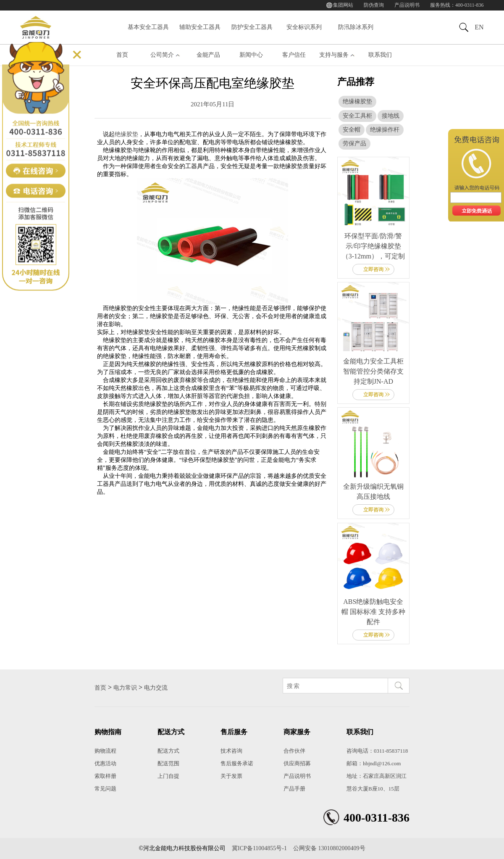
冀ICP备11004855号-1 (259, 848)
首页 (122, 55)
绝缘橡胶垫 (357, 101)
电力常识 (125, 688)
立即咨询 (373, 269)
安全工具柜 (357, 116)
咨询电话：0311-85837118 (377, 751)
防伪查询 (374, 5)
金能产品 (208, 55)
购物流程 (105, 751)
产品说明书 (407, 5)
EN (479, 27)
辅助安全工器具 (200, 27)
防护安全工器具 (252, 27)
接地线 (391, 116)
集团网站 (343, 5)
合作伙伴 (294, 751)
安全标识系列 (304, 27)
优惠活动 (105, 763)
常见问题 (105, 789)
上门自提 (168, 776)
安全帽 (352, 130)
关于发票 (231, 776)
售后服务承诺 (237, 763)
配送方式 (168, 751)
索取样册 (105, 776)
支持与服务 (334, 55)
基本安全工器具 (148, 27)
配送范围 (168, 763)
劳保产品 (354, 144)
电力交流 (156, 688)
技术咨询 (231, 751)
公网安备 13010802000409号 (329, 848)
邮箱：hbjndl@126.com (374, 763)
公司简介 (162, 55)
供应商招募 (297, 763)
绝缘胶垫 (126, 134)
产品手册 (294, 789)
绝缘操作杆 (385, 130)
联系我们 (380, 55)
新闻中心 (251, 55)
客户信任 (294, 55)
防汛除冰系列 (356, 27)
